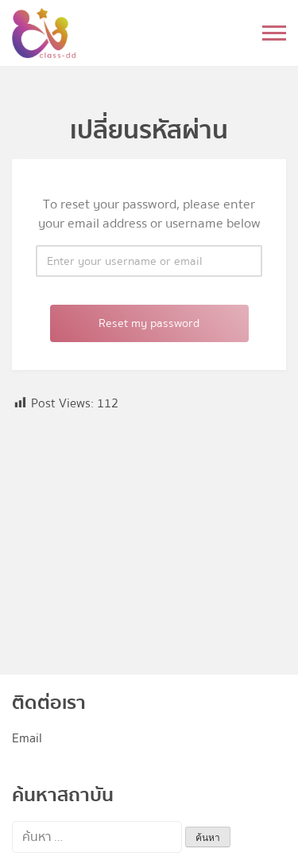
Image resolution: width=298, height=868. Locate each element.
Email (27, 738)
